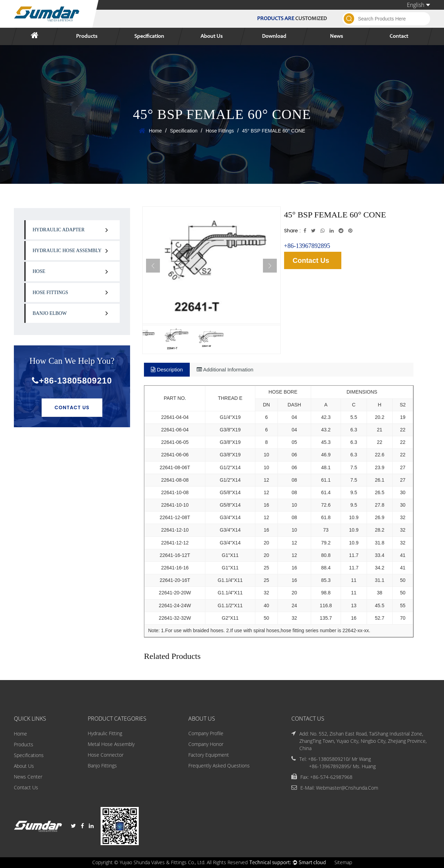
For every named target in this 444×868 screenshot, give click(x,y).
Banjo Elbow (50, 313)
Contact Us (72, 407)
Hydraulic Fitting (105, 734)
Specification (149, 36)
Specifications (29, 755)
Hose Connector (106, 755)
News (336, 36)
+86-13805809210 (72, 381)
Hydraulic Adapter (59, 230)
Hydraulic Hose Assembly (67, 251)
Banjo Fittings (102, 766)
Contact (399, 36)
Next (270, 266)
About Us (212, 36)
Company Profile (206, 734)
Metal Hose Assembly (111, 744)
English (419, 5)
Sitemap (343, 863)
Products (87, 36)
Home (155, 131)
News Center (28, 777)
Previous (153, 266)
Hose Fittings (220, 131)
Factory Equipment (209, 755)
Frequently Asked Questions (219, 766)
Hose (39, 271)
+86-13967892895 (307, 246)
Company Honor (206, 744)
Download (274, 36)
